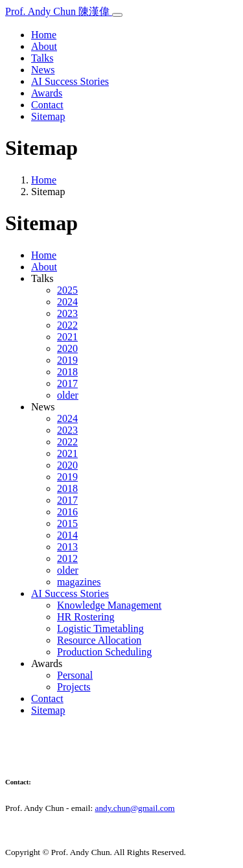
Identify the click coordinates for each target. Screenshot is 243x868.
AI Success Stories (70, 81)
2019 (67, 360)
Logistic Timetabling (100, 628)
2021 (67, 337)
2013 (67, 547)
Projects (74, 687)
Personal (75, 675)
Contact (47, 105)
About (44, 46)
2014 (67, 535)
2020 (67, 348)
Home (44, 35)
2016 (67, 512)
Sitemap (48, 116)
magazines (79, 582)
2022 (67, 325)
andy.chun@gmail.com (134, 808)
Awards (47, 93)
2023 (67, 313)
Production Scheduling (104, 652)
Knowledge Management (109, 605)
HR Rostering (86, 617)
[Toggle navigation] (117, 15)
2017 (67, 383)
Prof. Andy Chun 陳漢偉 (59, 11)
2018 (67, 372)
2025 (67, 290)
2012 (67, 558)
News (43, 70)
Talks (42, 58)
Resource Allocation (99, 640)
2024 (67, 302)
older (68, 395)
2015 (67, 523)
